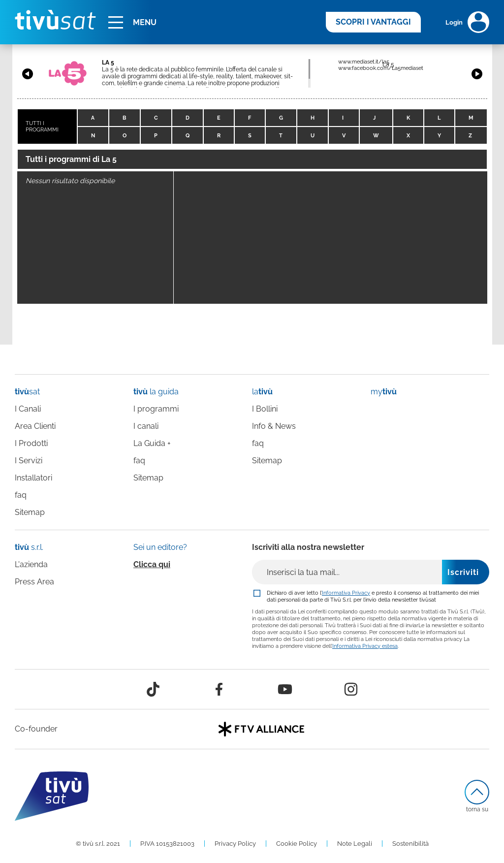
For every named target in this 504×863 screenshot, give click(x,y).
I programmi (156, 409)
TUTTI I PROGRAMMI (42, 127)
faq (21, 495)
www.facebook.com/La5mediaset (381, 68)
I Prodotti (31, 443)
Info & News (274, 426)
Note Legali (355, 844)
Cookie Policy (297, 844)
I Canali (28, 409)
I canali (146, 426)
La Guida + (152, 443)
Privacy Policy (235, 844)
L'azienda (31, 564)
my (384, 392)
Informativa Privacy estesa (365, 646)
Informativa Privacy (346, 593)
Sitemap (30, 512)
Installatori (33, 478)
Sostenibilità (410, 844)
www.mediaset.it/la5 (364, 62)
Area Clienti (35, 426)
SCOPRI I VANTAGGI (373, 22)
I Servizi (29, 461)
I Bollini (265, 409)
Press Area (34, 582)
